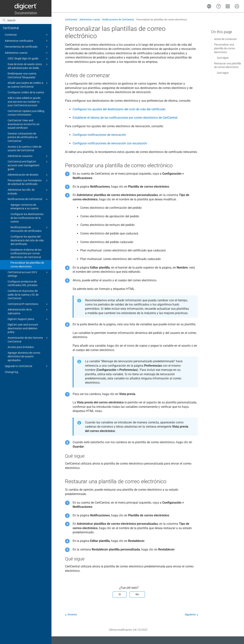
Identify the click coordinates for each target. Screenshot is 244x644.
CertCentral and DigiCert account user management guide (28, 165)
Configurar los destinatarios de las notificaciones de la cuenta (27, 218)
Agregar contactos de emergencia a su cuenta (24, 207)
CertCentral (11, 28)
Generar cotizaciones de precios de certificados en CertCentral (23, 137)
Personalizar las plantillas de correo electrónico (27, 265)
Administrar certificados (27, 41)
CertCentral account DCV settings (28, 274)
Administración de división (28, 175)
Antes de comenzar (225, 39)
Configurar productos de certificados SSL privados (23, 283)
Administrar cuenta (27, 53)
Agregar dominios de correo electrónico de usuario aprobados (24, 356)
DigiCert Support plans (28, 319)
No (137, 594)
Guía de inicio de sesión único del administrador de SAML (28, 66)
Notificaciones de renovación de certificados (30, 229)
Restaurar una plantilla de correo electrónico (228, 65)
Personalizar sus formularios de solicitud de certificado (28, 182)
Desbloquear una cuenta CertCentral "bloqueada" (22, 75)
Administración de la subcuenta (28, 311)
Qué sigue (223, 58)
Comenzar (27, 35)
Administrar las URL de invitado (28, 191)
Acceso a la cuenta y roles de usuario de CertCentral (24, 149)
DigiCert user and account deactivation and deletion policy (23, 328)
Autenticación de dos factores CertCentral (28, 339)
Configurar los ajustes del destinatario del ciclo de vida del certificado (27, 240)
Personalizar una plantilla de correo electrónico (225, 48)
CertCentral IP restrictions (28, 304)
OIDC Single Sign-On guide (28, 59)
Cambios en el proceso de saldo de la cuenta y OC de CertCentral (23, 295)
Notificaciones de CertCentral (28, 199)
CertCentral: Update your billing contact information (26, 113)
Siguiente (190, 614)
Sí (120, 594)
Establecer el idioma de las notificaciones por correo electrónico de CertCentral (26, 253)
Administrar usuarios (28, 156)
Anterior (72, 614)
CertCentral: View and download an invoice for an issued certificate (24, 124)
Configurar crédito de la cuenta (26, 92)
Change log (11, 372)
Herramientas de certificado (27, 47)
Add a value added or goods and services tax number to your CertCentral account (24, 102)
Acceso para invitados (21, 347)
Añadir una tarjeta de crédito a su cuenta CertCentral (28, 85)
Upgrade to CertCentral (27, 366)
